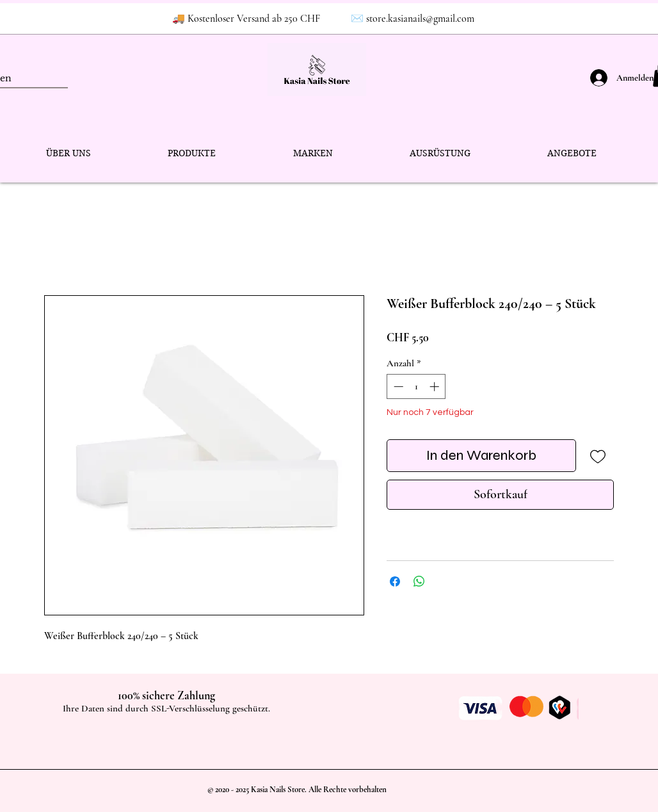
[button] (192, 153)
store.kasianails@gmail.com (420, 19)
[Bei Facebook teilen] (395, 581)
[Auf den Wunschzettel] (598, 456)
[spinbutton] (416, 386)
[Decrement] (397, 386)
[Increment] (436, 386)
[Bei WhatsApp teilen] (419, 581)
